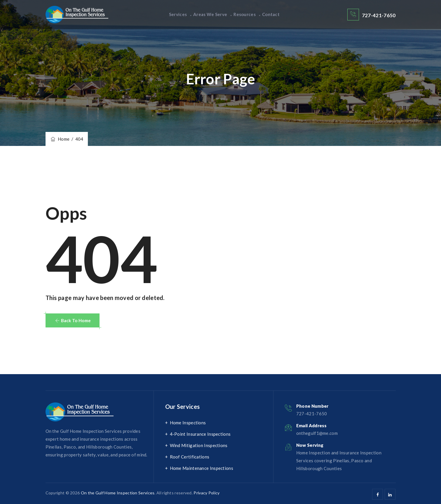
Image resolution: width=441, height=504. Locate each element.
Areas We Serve (210, 15)
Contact (281, 15)
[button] (73, 320)
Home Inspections (188, 423)
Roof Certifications (190, 457)
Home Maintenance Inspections (202, 468)
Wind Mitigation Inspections (199, 445)
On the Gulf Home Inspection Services (118, 493)
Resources (251, 15)
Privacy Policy (206, 493)
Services (171, 15)
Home (60, 139)
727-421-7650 (379, 15)
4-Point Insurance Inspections (200, 434)
